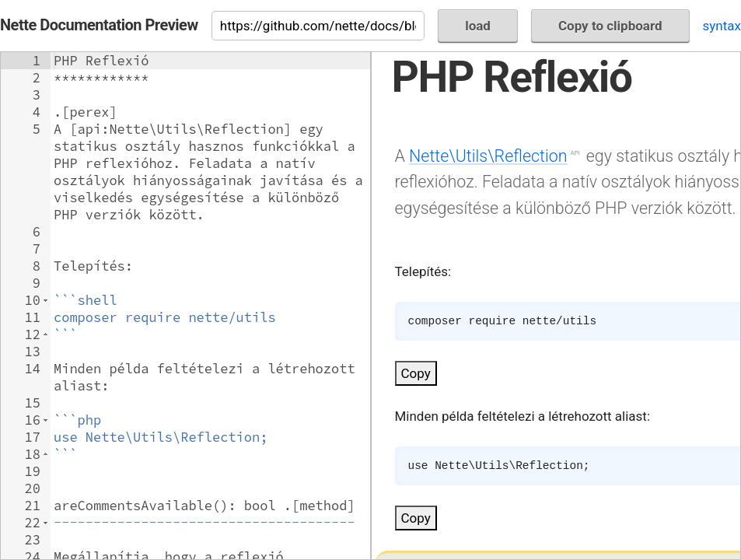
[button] (45, 300)
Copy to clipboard (610, 26)
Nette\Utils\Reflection (488, 156)
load (478, 26)
